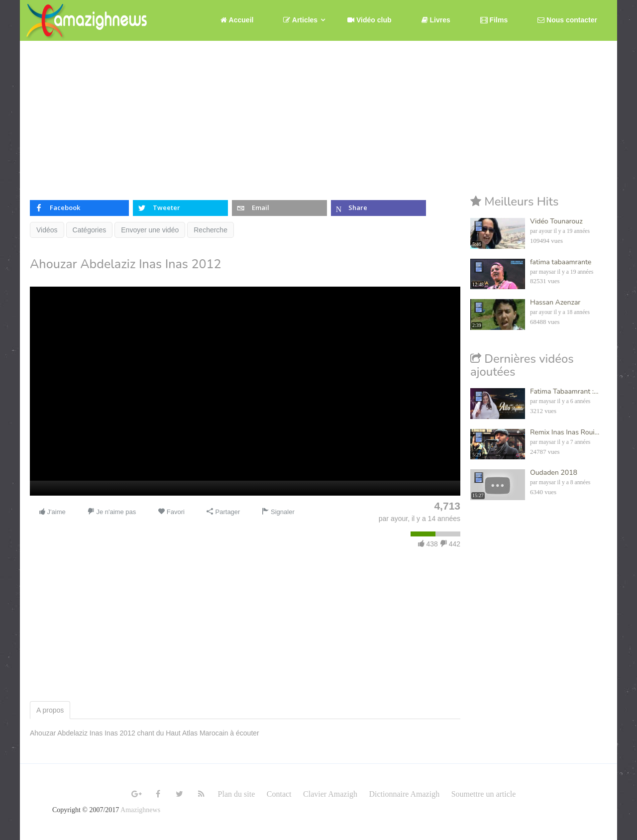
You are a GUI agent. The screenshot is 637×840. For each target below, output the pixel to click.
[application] (245, 391)
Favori (171, 512)
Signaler (278, 512)
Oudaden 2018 (554, 472)
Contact (279, 794)
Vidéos (47, 230)
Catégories (90, 230)
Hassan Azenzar (555, 302)
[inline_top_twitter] (180, 208)
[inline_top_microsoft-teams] (378, 208)
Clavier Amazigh (330, 794)
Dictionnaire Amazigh (404, 794)
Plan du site (237, 794)
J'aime (52, 512)
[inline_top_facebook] (79, 208)
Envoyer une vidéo (150, 230)
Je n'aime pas (112, 512)
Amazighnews (140, 810)
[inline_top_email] (279, 208)
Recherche (211, 230)
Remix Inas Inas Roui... (565, 432)
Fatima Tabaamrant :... (564, 391)
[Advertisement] (318, 115)
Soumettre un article (484, 794)
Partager (223, 512)
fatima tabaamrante (561, 262)
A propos (50, 710)
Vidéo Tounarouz (556, 221)
